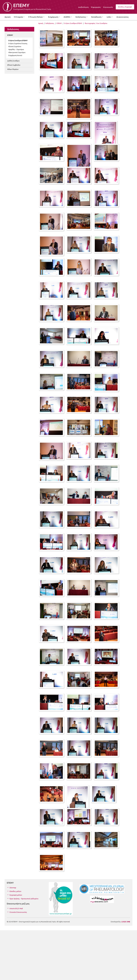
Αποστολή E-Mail (16, 908)
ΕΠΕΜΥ (59, 23)
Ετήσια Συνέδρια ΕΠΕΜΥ (73, 23)
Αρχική (41, 23)
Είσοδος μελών (15, 891)
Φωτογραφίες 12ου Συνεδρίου (96, 23)
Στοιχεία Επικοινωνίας (18, 912)
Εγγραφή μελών (16, 895)
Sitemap (13, 888)
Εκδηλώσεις (50, 23)
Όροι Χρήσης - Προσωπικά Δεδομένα (24, 899)
